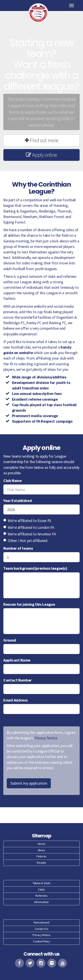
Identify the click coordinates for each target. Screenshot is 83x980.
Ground (10, 640)
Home (42, 844)
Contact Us (41, 929)
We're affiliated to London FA (29, 527)
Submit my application (29, 783)
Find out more (42, 140)
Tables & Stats (41, 883)
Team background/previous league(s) (35, 568)
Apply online (41, 155)
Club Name (13, 481)
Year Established (17, 501)
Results (41, 863)
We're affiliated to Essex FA (27, 521)
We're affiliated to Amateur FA (30, 534)
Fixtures (41, 856)
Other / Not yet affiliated (25, 541)
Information (41, 902)
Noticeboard (41, 922)
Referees (41, 896)
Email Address (15, 700)
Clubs (41, 889)
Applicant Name (17, 660)
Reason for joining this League (29, 604)
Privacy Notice (46, 738)
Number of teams (18, 548)
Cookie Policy (41, 941)
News (42, 850)
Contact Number (17, 680)
